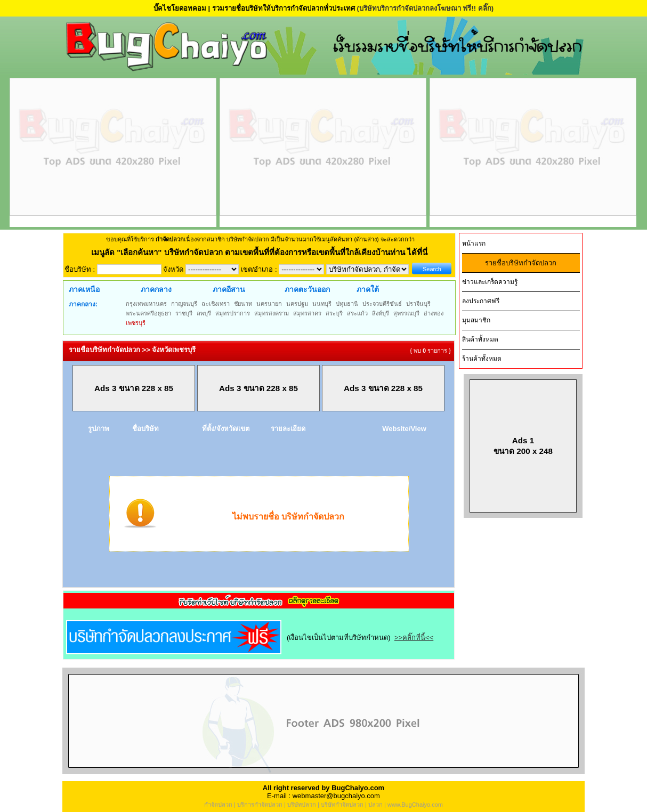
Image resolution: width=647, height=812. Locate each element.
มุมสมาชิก (476, 320)
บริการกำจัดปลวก (260, 805)
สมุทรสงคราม (272, 313)
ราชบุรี (184, 313)
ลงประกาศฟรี (481, 301)
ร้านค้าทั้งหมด (482, 359)
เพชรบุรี (136, 323)
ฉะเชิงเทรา (216, 304)
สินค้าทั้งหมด (480, 339)
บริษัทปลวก (302, 805)
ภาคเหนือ (84, 289)
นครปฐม (297, 304)
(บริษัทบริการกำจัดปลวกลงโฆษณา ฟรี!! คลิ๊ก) (425, 8)
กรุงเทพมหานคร (146, 304)
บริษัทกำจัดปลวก (342, 805)
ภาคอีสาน (229, 289)
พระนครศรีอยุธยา (148, 313)
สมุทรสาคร (307, 313)
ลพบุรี (204, 313)
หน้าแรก (474, 243)
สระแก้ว (357, 313)
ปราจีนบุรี (418, 304)
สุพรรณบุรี (406, 313)
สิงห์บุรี (381, 313)
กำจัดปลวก (218, 805)
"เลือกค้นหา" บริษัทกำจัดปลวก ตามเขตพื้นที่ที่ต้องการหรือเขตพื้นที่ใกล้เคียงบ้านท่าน (262, 252)
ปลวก (375, 805)
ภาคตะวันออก (307, 289)
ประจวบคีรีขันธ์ (382, 304)
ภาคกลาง (156, 289)
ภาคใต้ (368, 289)
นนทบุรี (322, 304)
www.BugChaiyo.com (415, 805)
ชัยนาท (243, 304)
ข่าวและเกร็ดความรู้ (490, 282)
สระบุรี (334, 313)
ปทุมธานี (347, 304)
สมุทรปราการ (233, 313)
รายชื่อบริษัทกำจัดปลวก (521, 263)
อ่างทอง (434, 313)
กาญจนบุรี (184, 304)
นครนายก (269, 304)
